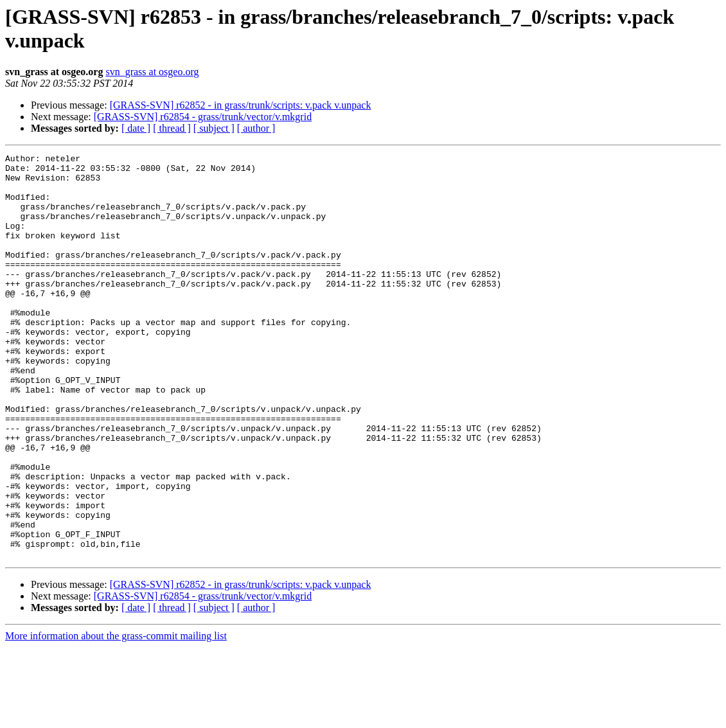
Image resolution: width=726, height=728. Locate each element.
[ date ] (136, 128)
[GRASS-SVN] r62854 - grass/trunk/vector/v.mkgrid (203, 117)
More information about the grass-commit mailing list (116, 717)
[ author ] (256, 128)
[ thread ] (172, 128)
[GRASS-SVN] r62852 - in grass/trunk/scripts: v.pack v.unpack (241, 105)
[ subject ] (214, 128)
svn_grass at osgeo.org (152, 72)
